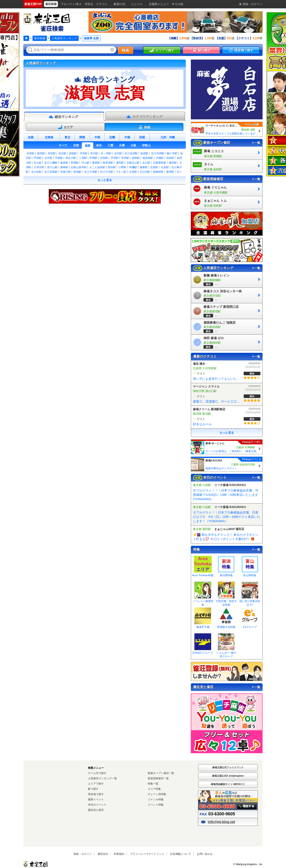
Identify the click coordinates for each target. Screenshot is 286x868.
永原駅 (133, 172)
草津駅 (125, 158)
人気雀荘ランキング (64, 38)
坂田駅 (41, 153)
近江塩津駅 (131, 153)
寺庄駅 (48, 158)
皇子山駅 (52, 167)
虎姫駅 (73, 153)
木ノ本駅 (106, 153)
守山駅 (85, 163)
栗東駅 (96, 163)
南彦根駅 (148, 158)
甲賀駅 (38, 158)
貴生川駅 (71, 158)
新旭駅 (77, 172)
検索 (126, 50)
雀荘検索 (40, 38)
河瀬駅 (160, 158)
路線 (144, 127)
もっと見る (105, 180)
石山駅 (146, 163)
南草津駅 (108, 163)
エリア (65, 127)
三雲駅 (83, 158)
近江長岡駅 (158, 153)
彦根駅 (136, 158)
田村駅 (52, 153)
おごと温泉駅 (97, 167)
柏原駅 (144, 153)
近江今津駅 (91, 172)
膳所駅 (173, 163)
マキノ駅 (121, 172)
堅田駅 (112, 167)
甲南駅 (59, 158)
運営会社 (103, 854)
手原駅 (115, 158)
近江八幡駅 (51, 163)
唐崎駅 (64, 167)
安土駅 (38, 163)
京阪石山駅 (133, 163)
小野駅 (122, 167)
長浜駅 (62, 153)
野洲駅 (75, 163)
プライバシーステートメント (147, 854)
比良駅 (165, 167)
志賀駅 (154, 167)
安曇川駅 (66, 172)
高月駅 (94, 153)
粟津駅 (170, 172)
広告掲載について (181, 854)
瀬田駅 (120, 163)
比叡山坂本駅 (79, 167)
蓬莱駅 (144, 167)
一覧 (256, 143)
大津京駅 (39, 167)
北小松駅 (36, 172)
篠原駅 (64, 163)
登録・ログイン (83, 854)
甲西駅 (93, 158)
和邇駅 (133, 167)
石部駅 (104, 158)
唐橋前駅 (158, 172)
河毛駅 (84, 153)
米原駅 (30, 153)
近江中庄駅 (107, 172)
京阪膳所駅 (160, 163)
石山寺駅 (145, 172)
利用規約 (119, 854)
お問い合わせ (205, 854)
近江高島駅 (51, 172)
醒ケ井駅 (172, 153)
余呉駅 (118, 153)
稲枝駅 (170, 158)
